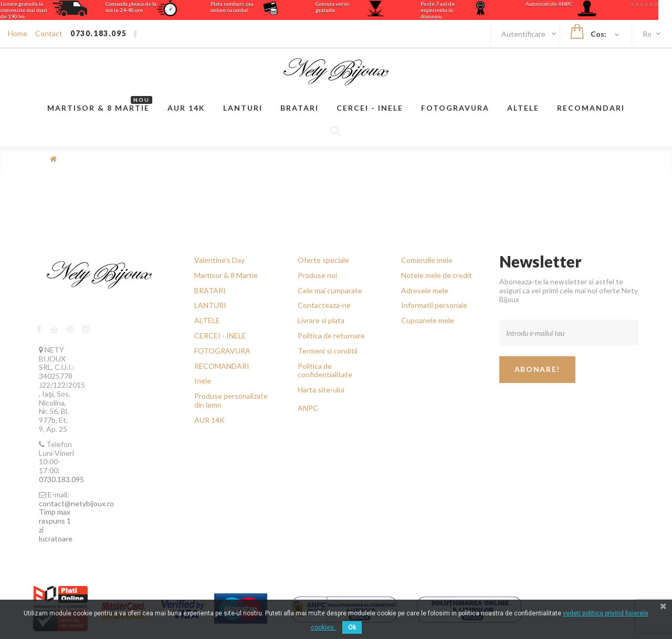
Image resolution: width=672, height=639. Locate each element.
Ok (352, 627)
